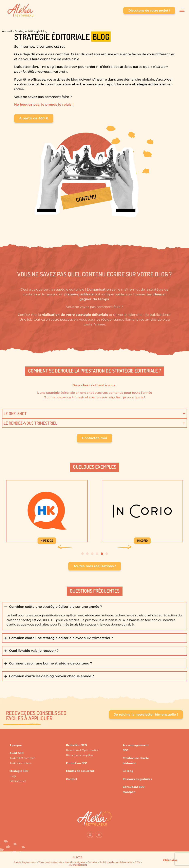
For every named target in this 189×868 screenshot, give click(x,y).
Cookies (92, 862)
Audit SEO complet (22, 758)
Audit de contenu (21, 763)
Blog (13, 776)
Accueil (7, 31)
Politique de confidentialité (116, 862)
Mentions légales (75, 862)
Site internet (18, 781)
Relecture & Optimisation (83, 750)
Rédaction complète (80, 755)
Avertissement (78, 865)
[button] (65, 547)
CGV (138, 862)
